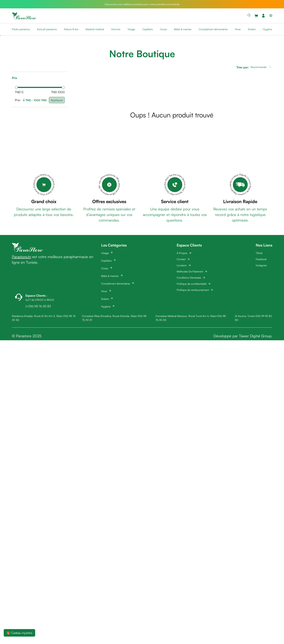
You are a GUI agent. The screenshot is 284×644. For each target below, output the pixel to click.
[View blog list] (270, 16)
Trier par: (243, 67)
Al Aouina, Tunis (244, 316)
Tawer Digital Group (255, 336)
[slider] (16, 87)
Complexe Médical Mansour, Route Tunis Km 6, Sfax (185, 316)
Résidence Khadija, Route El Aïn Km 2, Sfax (36, 316)
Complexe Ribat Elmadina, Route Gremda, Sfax (109, 316)
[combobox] (261, 67)
